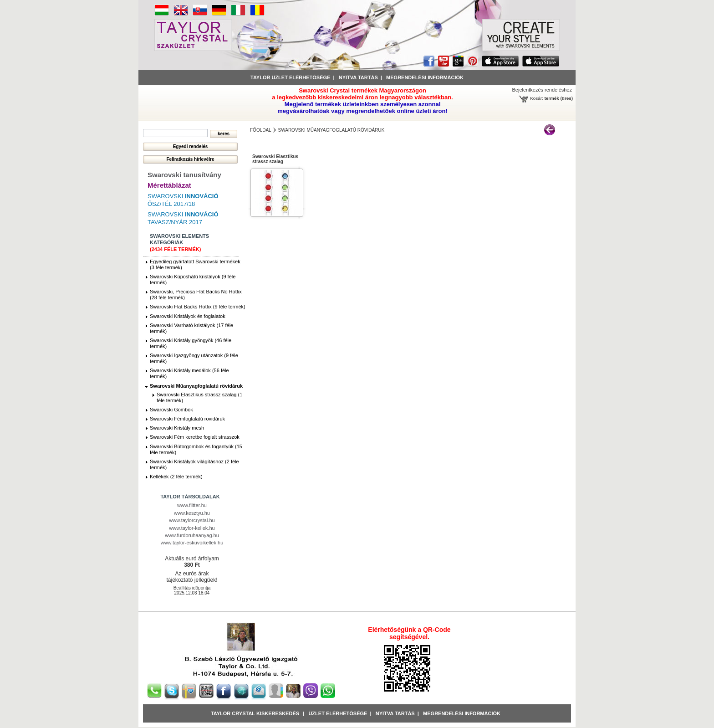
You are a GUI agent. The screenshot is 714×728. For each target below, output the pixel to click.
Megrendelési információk (425, 77)
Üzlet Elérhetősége (338, 713)
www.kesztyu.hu (192, 513)
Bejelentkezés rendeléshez (542, 90)
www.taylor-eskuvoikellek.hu (192, 543)
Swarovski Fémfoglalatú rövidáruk (187, 419)
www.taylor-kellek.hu (192, 528)
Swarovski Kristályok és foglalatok (188, 316)
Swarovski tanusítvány (184, 175)
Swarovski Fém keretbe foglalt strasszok (195, 437)
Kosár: (537, 98)
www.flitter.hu (192, 505)
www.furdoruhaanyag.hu (192, 535)
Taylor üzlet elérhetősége (290, 77)
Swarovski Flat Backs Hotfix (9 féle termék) (198, 307)
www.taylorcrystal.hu (192, 520)
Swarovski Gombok (171, 410)
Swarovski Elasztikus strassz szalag (275, 159)
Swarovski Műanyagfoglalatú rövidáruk (196, 386)
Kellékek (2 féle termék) (176, 477)
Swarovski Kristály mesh (177, 428)
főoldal (261, 130)
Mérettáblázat (169, 185)
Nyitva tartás (358, 77)
